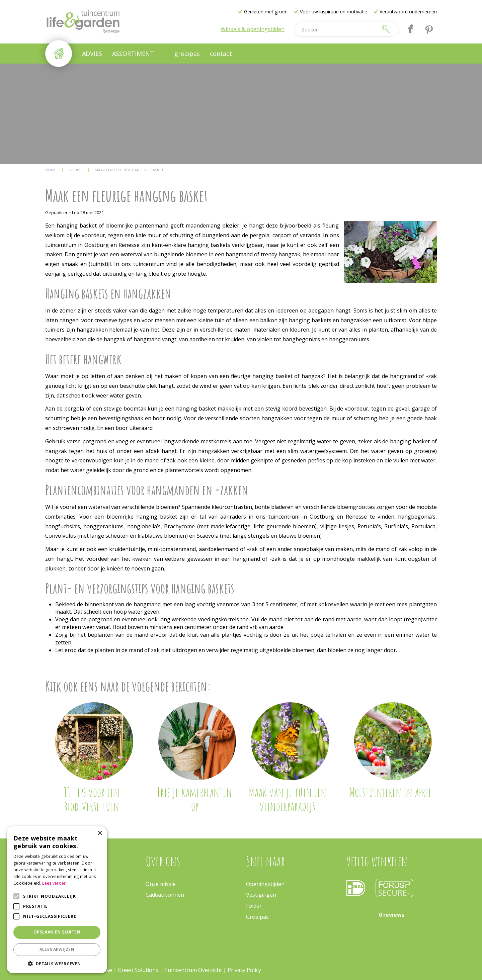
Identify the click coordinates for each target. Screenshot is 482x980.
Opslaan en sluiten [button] (57, 932)
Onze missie (161, 884)
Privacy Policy (244, 970)
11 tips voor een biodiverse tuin (92, 799)
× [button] (100, 833)
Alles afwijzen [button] (57, 949)
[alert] (57, 900)
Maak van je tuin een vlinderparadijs (288, 799)
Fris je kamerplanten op (194, 799)
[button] (57, 963)
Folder (254, 906)
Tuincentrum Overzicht (193, 970)
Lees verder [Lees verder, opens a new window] (54, 883)
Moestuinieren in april (390, 792)
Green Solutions (138, 970)
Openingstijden (265, 884)
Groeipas (257, 917)
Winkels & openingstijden (253, 29)
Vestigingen (261, 895)
